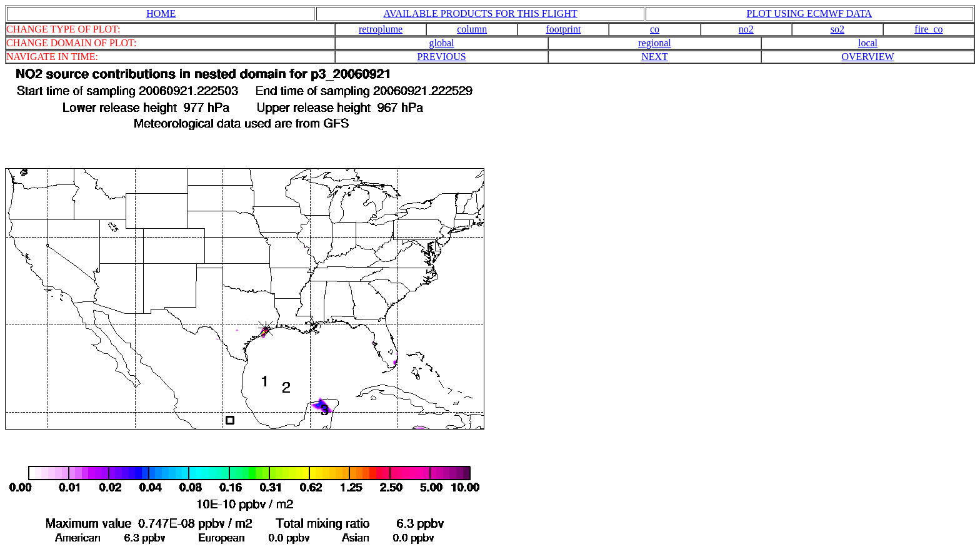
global (442, 43)
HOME (161, 13)
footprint (563, 29)
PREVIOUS (441, 57)
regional (654, 43)
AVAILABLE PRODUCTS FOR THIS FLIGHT (480, 13)
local (868, 43)
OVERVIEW (867, 57)
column (472, 29)
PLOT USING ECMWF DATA (810, 13)
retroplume (381, 29)
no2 (746, 29)
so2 (837, 29)
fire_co (928, 29)
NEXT (655, 57)
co (655, 29)
